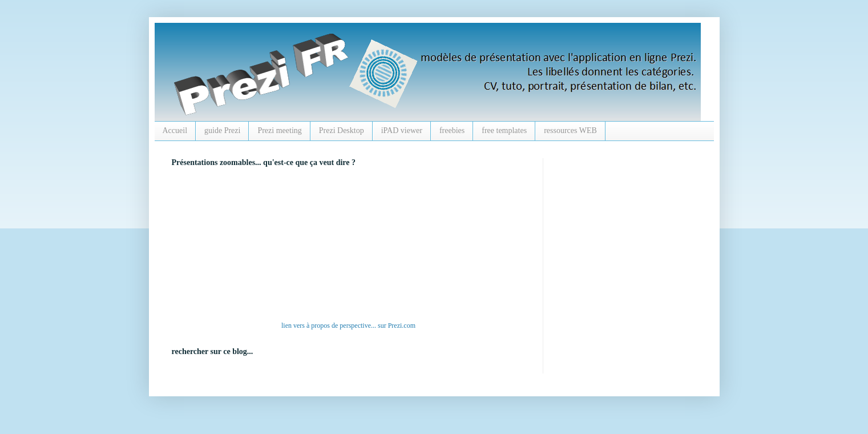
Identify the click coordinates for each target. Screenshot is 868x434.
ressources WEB (570, 130)
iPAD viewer (402, 130)
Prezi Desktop (342, 130)
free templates (504, 130)
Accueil (175, 130)
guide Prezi (222, 130)
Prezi (395, 325)
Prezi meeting (279, 130)
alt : (329, 247)
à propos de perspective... (341, 325)
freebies (452, 130)
